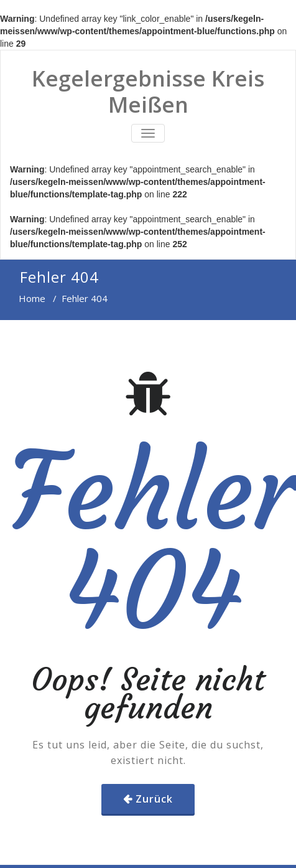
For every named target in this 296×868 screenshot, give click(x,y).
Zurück (154, 799)
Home (32, 298)
